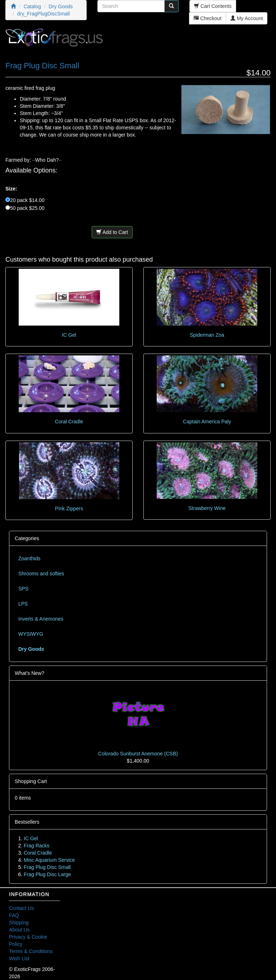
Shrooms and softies (41, 574)
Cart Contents (213, 6)
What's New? (29, 673)
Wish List (19, 958)
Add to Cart (112, 232)
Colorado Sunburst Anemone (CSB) (138, 754)
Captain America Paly (207, 422)
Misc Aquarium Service (49, 860)
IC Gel (69, 335)
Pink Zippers (69, 509)
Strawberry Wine (207, 508)
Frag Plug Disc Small (47, 867)
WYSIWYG (31, 634)
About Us (19, 930)
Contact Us (21, 908)
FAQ (14, 915)
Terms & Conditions (31, 951)
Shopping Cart (31, 781)
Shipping (19, 923)
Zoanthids (29, 558)
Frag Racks (37, 846)
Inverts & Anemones (41, 619)
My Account (247, 18)
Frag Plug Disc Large (47, 874)
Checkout (208, 18)
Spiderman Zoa (207, 335)
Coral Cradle (69, 422)
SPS (23, 589)
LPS (23, 604)
